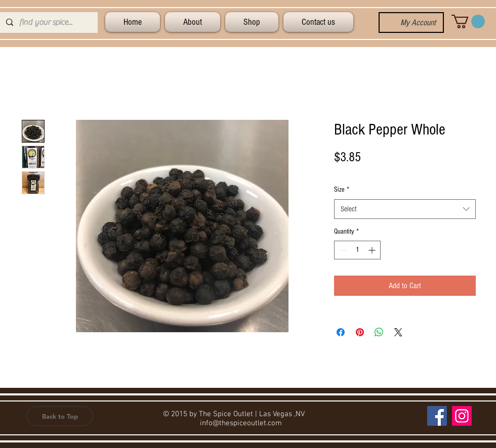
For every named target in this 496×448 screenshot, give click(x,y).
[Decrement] (342, 250)
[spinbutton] (357, 250)
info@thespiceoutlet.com (241, 423)
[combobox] (405, 209)
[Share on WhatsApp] (379, 332)
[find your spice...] (48, 23)
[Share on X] (398, 332)
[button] (468, 21)
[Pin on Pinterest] (360, 332)
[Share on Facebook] (341, 332)
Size (342, 190)
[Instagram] (462, 416)
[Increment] (373, 250)
